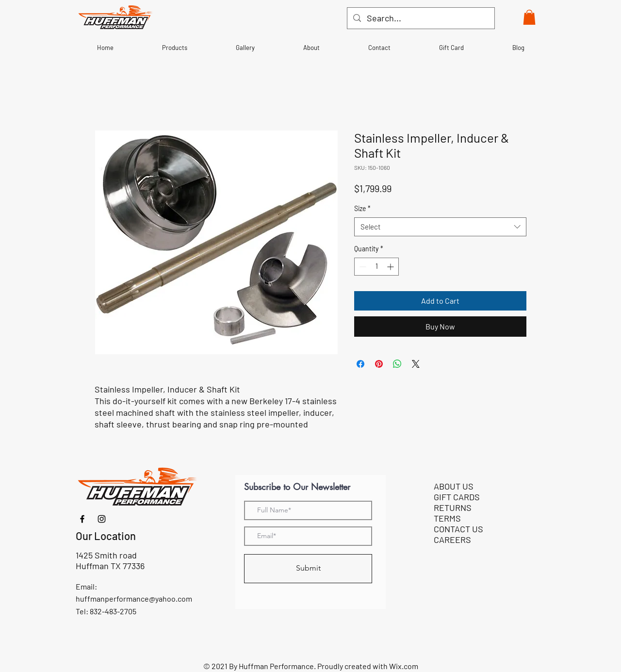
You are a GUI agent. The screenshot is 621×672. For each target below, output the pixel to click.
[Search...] (420, 18)
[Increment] (391, 267)
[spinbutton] (376, 267)
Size (362, 208)
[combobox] (440, 227)
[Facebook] (82, 519)
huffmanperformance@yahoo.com (134, 598)
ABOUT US (454, 486)
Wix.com (404, 666)
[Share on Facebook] (360, 364)
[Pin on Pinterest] (379, 364)
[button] (529, 17)
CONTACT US (458, 529)
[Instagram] (102, 519)
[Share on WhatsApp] (397, 364)
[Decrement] (362, 267)
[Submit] (308, 569)
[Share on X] (416, 364)
